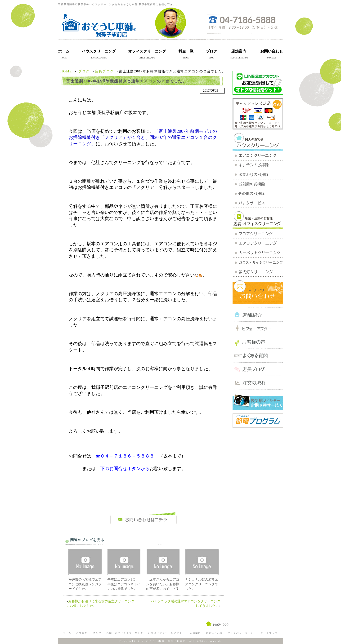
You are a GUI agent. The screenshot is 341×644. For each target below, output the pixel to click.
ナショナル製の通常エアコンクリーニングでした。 (202, 584)
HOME (66, 71)
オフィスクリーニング (147, 51)
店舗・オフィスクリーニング (125, 633)
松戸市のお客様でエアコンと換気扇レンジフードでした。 (85, 584)
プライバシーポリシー (242, 633)
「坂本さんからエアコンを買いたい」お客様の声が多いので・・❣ (163, 584)
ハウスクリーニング (99, 51)
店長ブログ (104, 71)
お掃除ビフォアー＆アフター (166, 633)
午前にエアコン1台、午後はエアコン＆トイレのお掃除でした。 (124, 584)
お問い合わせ (272, 51)
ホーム (64, 51)
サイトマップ (269, 633)
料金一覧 (186, 51)
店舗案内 (239, 51)
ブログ (211, 51)
